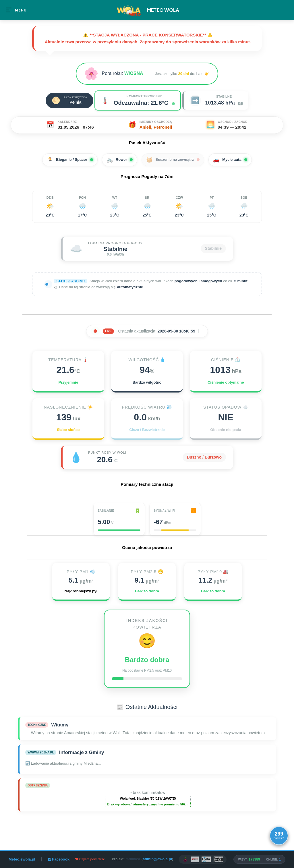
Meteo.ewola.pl (22, 859)
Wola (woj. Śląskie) (135, 799)
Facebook (59, 859)
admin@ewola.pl (157, 859)
